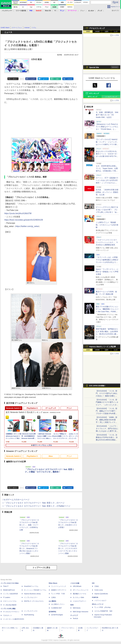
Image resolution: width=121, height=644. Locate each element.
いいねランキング (111, 97)
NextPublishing (29, 615)
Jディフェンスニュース (81, 590)
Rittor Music (53, 583)
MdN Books (77, 608)
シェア (33, 79)
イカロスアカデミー (80, 601)
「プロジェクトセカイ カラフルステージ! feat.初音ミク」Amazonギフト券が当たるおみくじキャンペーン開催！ (29, 548)
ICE (93, 583)
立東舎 (53, 597)
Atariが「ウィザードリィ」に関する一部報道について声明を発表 (107, 272)
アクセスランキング (97, 28)
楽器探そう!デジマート (59, 590)
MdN (72, 605)
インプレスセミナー (31, 597)
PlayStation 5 (32, 408)
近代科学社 (52, 612)
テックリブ (74, 615)
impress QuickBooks (101, 594)
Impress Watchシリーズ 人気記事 (103, 347)
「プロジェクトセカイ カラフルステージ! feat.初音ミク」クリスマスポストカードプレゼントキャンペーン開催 (68, 548)
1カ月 (116, 32)
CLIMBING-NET (57, 608)
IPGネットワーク (98, 604)
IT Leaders (7, 597)
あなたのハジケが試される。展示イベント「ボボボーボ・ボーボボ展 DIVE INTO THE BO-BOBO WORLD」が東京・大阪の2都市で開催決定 (107, 156)
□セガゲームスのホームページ (16, 500)
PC (55, 11)
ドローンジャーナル (10, 601)
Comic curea (99, 590)
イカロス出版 (75, 583)
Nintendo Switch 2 (14, 408)
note (57, 79)
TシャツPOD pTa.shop (102, 607)
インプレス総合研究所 (10, 594)
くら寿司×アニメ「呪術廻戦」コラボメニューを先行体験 (107, 225)
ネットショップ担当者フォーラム (35, 590)
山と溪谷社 (52, 601)
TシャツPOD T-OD (58, 594)
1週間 (106, 32)
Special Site (94, 67)
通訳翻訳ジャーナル (80, 594)
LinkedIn (70, 79)
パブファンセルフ (100, 601)
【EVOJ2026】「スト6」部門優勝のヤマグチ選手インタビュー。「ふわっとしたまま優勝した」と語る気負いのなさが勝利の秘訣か (107, 405)
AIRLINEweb (77, 586)
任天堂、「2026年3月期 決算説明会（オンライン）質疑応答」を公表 (107, 192)
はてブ (45, 79)
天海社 (97, 586)
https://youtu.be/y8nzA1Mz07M (18, 213)
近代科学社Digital (57, 615)
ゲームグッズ (51, 408)
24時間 (97, 32)
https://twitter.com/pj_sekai (27, 226)
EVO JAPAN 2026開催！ (98, 386)
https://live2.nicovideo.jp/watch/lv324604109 (24, 220)
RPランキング (93, 97)
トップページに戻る (41, 568)
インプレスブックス (31, 611)
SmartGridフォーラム (31, 586)
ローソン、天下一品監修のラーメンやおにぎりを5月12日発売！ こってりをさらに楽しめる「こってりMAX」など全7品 (107, 183)
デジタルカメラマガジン (11, 612)
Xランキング (94, 93)
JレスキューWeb (78, 597)
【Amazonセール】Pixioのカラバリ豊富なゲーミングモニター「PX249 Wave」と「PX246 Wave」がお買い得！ (107, 129)
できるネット (8, 615)
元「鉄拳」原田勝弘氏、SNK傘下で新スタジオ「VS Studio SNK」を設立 (107, 115)
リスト (22, 79)
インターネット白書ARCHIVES (14, 619)
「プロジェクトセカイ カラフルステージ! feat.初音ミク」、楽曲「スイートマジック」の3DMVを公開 (29, 525)
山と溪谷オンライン (58, 604)
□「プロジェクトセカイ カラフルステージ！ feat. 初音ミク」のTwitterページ (36, 506)
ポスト (15, 79)
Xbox (51, 456)
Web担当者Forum (9, 590)
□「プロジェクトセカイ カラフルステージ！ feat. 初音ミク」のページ (33, 503)
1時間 (88, 32)
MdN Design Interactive (81, 612)
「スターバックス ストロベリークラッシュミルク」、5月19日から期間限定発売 (107, 242)
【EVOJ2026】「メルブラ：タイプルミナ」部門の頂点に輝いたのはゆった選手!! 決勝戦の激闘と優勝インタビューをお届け (107, 431)
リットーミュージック (59, 586)
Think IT (6, 586)
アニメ (69, 408)
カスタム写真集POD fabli (103, 611)
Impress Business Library (32, 594)
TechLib (75, 618)
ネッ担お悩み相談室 (10, 605)
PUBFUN (95, 597)
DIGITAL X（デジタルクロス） (34, 601)
